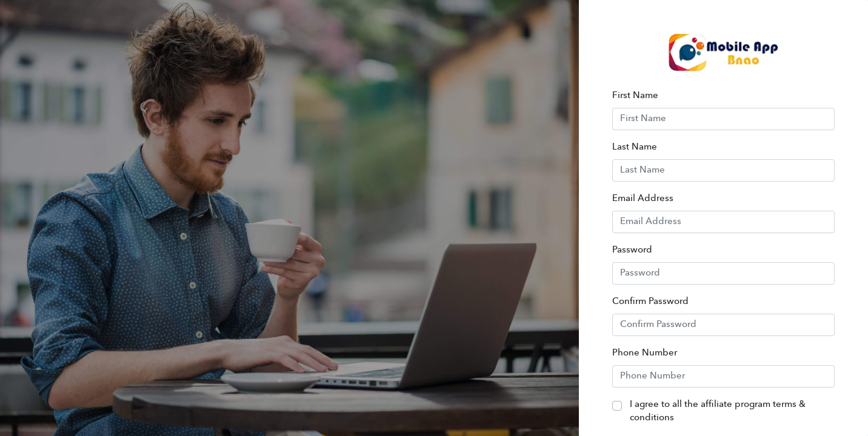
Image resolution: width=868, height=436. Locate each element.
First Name (635, 96)
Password (632, 250)
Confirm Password (650, 302)
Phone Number (645, 353)
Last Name (635, 147)
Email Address (643, 199)
